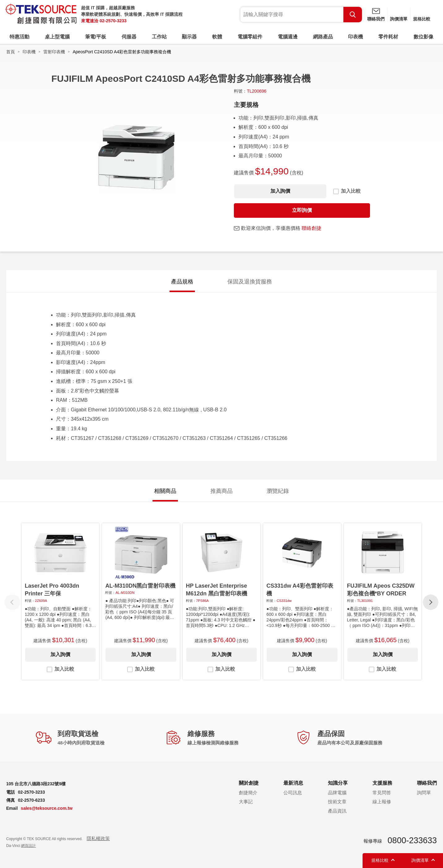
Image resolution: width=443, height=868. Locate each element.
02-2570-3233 (113, 21)
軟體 (217, 37)
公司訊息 (293, 793)
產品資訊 (337, 811)
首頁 (11, 52)
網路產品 (323, 37)
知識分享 (338, 783)
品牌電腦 (337, 793)
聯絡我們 (376, 19)
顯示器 (189, 37)
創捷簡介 (248, 793)
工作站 (159, 37)
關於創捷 (249, 783)
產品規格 (182, 282)
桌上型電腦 (57, 37)
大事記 (246, 802)
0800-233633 (412, 840)
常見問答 (382, 793)
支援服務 (382, 783)
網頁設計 (28, 846)
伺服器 (129, 37)
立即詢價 (302, 210)
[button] (431, 602)
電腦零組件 (250, 37)
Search (353, 15)
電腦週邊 (288, 37)
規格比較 (422, 19)
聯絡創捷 (312, 228)
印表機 (355, 37)
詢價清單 (399, 19)
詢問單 (424, 793)
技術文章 (337, 802)
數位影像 (424, 37)
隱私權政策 (98, 838)
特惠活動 (19, 37)
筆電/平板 (96, 37)
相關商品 (165, 491)
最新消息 (293, 783)
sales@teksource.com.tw (47, 808)
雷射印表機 (54, 52)
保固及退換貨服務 (250, 282)
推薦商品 (222, 491)
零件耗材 (388, 37)
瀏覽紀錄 (278, 491)
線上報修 (382, 802)
